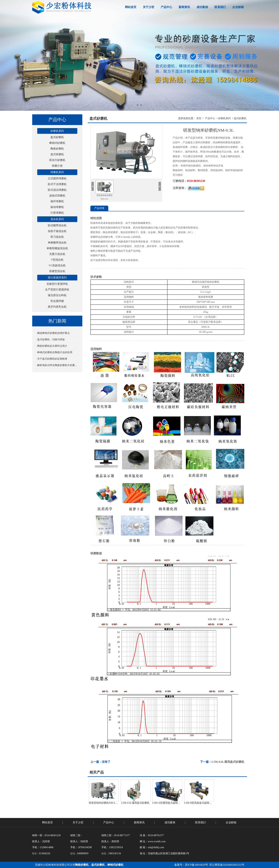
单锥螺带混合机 (57, 243)
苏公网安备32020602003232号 (226, 865)
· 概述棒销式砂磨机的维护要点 (53, 333)
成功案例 (202, 7)
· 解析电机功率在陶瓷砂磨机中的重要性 (57, 365)
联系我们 (220, 7)
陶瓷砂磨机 (57, 149)
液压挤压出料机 (57, 295)
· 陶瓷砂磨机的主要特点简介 (52, 346)
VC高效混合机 (57, 265)
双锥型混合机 (57, 271)
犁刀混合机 (57, 237)
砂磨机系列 (57, 131)
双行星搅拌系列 (57, 278)
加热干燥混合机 (57, 231)
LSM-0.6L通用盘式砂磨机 (228, 762)
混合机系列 (57, 219)
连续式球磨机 (57, 196)
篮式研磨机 (57, 154)
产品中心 (166, 7)
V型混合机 (57, 260)
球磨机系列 (57, 172)
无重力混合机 (57, 254)
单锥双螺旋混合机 (57, 248)
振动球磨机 (57, 207)
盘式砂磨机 (57, 137)
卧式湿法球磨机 (57, 190)
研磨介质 (57, 166)
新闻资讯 (184, 7)
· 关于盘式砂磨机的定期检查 (52, 359)
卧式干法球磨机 (57, 184)
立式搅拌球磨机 (57, 178)
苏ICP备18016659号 (196, 865)
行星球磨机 (57, 213)
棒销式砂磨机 (57, 143)
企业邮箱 (238, 7)
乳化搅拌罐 (57, 301)
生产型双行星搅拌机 (57, 290)
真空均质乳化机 (57, 307)
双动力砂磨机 (57, 160)
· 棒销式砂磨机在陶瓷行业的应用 (54, 352)
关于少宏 (149, 7)
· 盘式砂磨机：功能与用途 (50, 340)
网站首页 (131, 7)
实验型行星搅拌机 (57, 284)
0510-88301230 (196, 181)
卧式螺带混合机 (57, 225)
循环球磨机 (57, 201)
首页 (199, 118)
